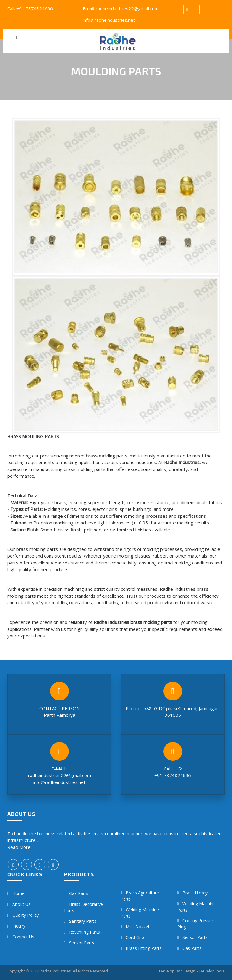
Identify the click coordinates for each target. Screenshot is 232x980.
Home (18, 893)
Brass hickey (195, 893)
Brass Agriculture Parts (140, 896)
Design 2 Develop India (204, 971)
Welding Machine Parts (140, 913)
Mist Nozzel (137, 926)
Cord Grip (135, 937)
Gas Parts (79, 893)
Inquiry (19, 926)
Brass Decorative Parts (84, 907)
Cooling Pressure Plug (197, 924)
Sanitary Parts (83, 921)
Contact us (23, 937)
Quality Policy (26, 915)
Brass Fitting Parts (144, 948)
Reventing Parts (85, 932)
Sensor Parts (82, 943)
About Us (21, 904)
